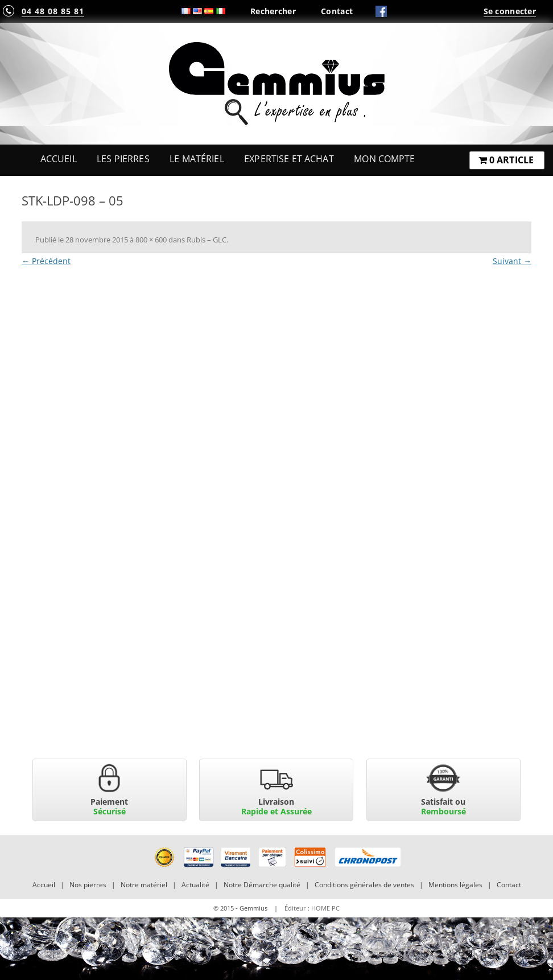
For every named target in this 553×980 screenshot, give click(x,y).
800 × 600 (151, 240)
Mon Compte (384, 159)
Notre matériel (144, 885)
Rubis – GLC (207, 240)
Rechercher (273, 11)
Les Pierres (123, 159)
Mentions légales (455, 885)
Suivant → (512, 261)
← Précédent (46, 261)
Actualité (195, 885)
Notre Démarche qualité (262, 885)
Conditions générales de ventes (364, 885)
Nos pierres (88, 885)
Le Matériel (197, 159)
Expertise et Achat (289, 159)
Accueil (59, 159)
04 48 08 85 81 (53, 11)
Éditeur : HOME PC (312, 908)
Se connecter (510, 11)
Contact (337, 11)
